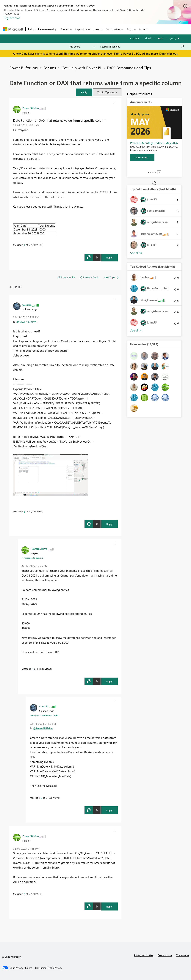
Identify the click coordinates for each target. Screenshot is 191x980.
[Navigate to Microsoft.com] (13, 29)
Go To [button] (173, 38)
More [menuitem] (142, 29)
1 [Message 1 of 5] (24, 245)
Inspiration (81, 29)
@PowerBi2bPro (26, 322)
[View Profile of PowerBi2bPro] (31, 108)
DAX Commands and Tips (129, 68)
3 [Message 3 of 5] (24, 511)
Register (135, 38)
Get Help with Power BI (81, 68)
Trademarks (183, 955)
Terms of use (165, 955)
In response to (32, 558)
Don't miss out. (169, 53)
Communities (113, 29)
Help (161, 38)
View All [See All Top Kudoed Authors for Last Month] (136, 330)
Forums (65, 29)
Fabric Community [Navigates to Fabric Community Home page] (42, 29)
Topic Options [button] (106, 92)
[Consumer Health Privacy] (48, 968)
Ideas (96, 29)
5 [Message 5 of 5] (41, 798)
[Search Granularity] (82, 47)
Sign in (149, 38)
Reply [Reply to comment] (109, 524)
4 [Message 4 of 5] (33, 669)
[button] (84, 92)
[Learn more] (142, 157)
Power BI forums (24, 68)
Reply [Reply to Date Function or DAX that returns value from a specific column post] (109, 257)
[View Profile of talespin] (27, 305)
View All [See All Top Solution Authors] (136, 253)
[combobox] (142, 47)
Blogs (130, 29)
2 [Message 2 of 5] (24, 894)
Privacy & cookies (144, 955)
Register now (12, 18)
